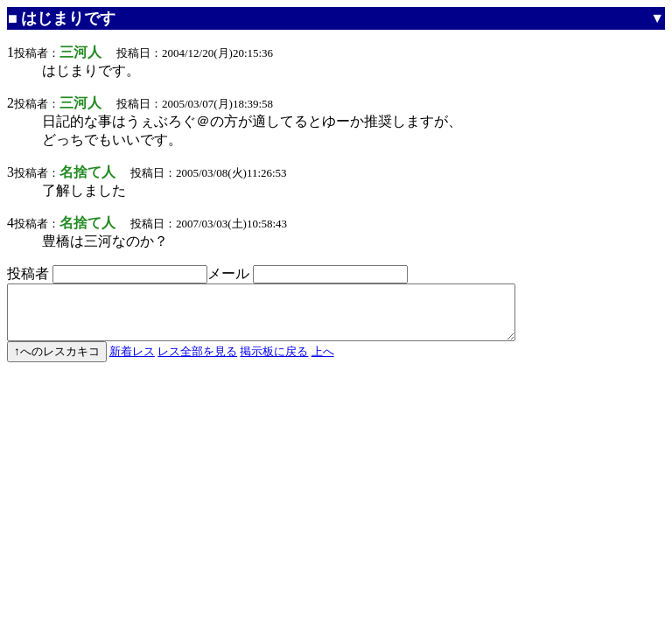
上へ (323, 362)
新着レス (132, 362)
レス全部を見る (197, 362)
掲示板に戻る (274, 362)
